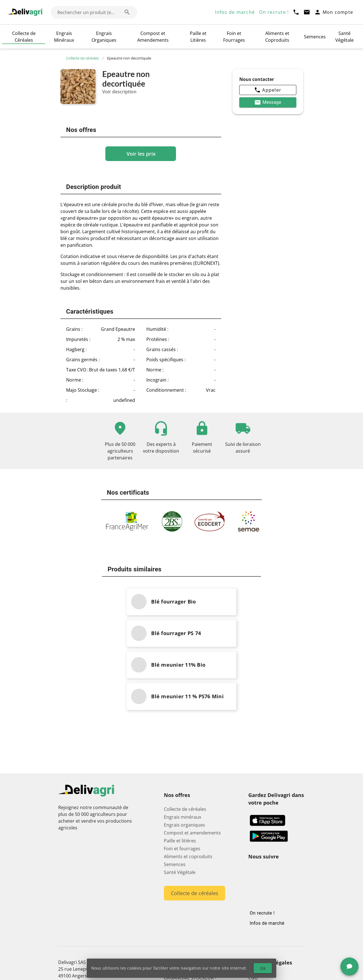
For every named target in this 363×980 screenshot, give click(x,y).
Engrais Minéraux (64, 37)
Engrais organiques (184, 762)
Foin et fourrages (182, 785)
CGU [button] (253, 915)
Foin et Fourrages (234, 37)
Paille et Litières (198, 37)
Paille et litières (180, 778)
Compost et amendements (192, 770)
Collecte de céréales (85, 58)
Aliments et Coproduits (277, 37)
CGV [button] (253, 922)
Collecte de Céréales (24, 37)
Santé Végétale (344, 37)
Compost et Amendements (153, 37)
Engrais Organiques (104, 37)
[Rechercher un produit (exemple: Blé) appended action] (127, 12)
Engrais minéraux (182, 754)
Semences (315, 37)
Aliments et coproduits (188, 793)
